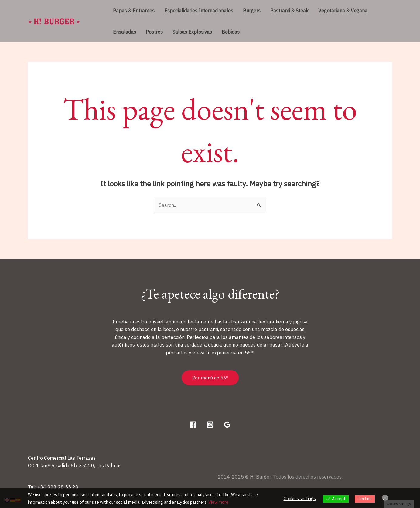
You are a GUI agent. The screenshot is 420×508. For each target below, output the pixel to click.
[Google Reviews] (227, 425)
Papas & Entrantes (134, 11)
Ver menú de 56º (210, 378)
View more (218, 502)
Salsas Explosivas (192, 32)
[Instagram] (210, 425)
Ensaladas (125, 32)
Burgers (252, 11)
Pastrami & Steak (289, 11)
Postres (154, 32)
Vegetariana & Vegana (343, 11)
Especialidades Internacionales (199, 11)
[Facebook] (193, 425)
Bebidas (231, 32)
